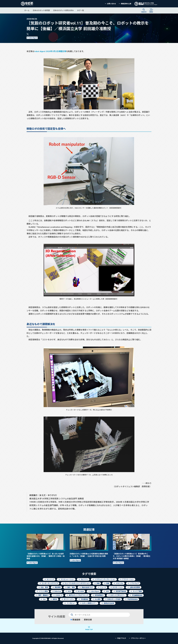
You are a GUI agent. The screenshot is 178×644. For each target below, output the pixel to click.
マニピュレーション (67, 579)
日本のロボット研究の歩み (63, 10)
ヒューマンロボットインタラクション (77, 583)
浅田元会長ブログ (87, 587)
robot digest (33, 38)
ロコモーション (118, 587)
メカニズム (120, 583)
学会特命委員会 (133, 599)
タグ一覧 (80, 10)
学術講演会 (85, 599)
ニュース (103, 587)
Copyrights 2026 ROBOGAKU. (48, 638)
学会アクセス (122, 638)
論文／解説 (71, 587)
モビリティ (84, 579)
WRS (108, 591)
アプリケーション (128, 579)
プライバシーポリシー (138, 638)
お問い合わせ (111, 4)
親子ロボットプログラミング (79, 595)
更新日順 (87, 620)
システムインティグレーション (105, 579)
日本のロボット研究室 (41, 10)
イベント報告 (43, 591)
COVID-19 (59, 595)
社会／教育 (44, 587)
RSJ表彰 (98, 599)
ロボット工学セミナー (118, 595)
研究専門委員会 (121, 591)
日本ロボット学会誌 (114, 599)
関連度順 (75, 620)
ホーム (27, 10)
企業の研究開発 (135, 587)
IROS (69, 591)
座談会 (55, 599)
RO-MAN (81, 591)
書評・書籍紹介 (44, 595)
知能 (108, 583)
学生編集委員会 (137, 595)
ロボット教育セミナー (90, 603)
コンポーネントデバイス (50, 583)
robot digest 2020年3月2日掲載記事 (50, 51)
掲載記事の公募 (126, 4)
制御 (98, 583)
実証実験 (58, 587)
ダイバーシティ (69, 599)
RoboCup (58, 591)
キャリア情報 (137, 591)
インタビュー (71, 603)
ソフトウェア (135, 583)
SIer (44, 599)
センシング (50, 579)
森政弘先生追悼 (109, 603)
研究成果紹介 (99, 595)
